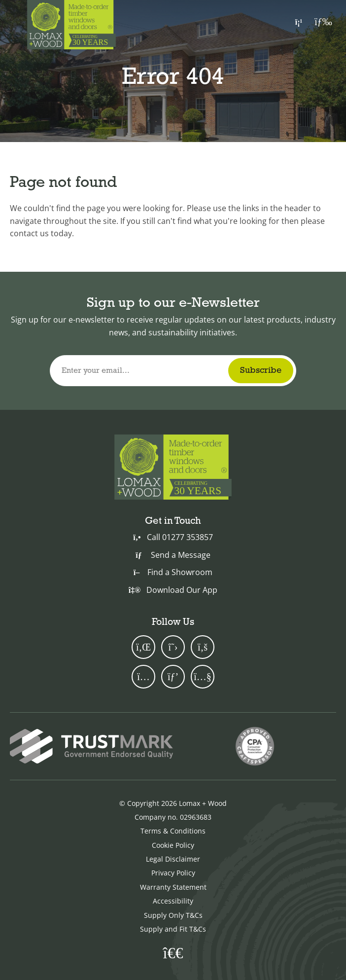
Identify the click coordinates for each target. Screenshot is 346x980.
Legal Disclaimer (173, 859)
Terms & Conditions (173, 831)
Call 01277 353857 (173, 537)
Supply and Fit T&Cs (173, 929)
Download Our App (173, 590)
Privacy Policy (173, 873)
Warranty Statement (173, 887)
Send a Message (173, 555)
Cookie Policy (173, 845)
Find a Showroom (173, 572)
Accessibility (173, 901)
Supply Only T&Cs (173, 915)
